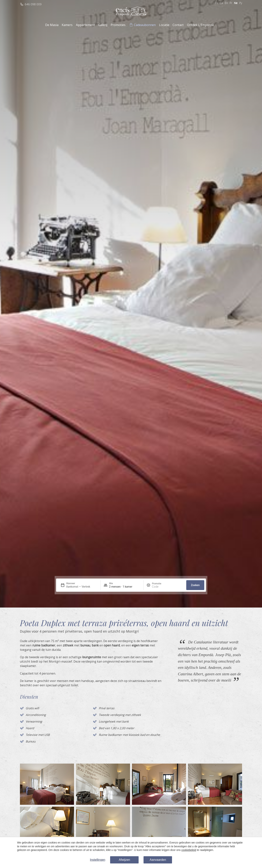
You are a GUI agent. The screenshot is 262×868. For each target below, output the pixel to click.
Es (216, 3)
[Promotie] (161, 587)
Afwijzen (125, 860)
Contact (178, 25)
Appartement (85, 25)
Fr (231, 3)
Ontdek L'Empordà (200, 25)
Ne (236, 3)
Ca (221, 3)
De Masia (52, 25)
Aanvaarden (158, 860)
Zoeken (195, 585)
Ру (241, 3)
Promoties (118, 25)
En (226, 3)
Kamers (67, 25)
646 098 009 (33, 4)
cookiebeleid (189, 850)
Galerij (103, 25)
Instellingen (98, 860)
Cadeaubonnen (145, 25)
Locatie (164, 25)
